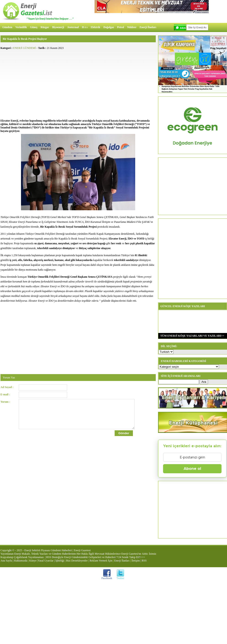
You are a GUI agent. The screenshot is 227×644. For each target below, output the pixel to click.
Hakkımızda (21, 561)
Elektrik (95, 27)
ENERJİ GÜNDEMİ (24, 48)
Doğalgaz (109, 27)
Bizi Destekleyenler (77, 561)
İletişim (136, 561)
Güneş (34, 27)
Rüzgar (45, 27)
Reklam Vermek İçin (101, 561)
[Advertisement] (78, 84)
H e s (85, 27)
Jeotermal (73, 27)
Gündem (7, 27)
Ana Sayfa (6, 561)
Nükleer (132, 27)
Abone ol (192, 469)
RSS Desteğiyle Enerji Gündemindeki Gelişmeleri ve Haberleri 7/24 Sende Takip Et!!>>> (95, 557)
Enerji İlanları (148, 27)
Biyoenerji (58, 27)
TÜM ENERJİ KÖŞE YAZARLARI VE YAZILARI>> (191, 336)
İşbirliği (60, 561)
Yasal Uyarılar (46, 561)
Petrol (121, 27)
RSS (144, 561)
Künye (33, 561)
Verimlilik (21, 27)
